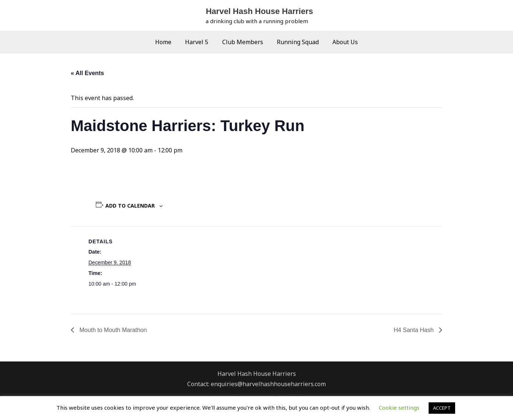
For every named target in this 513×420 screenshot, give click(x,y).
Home (167, 42)
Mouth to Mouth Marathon (112, 330)
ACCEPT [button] (442, 408)
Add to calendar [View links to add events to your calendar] (130, 206)
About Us (341, 42)
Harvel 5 (199, 42)
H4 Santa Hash (414, 330)
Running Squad (296, 42)
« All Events (87, 73)
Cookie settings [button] (399, 407)
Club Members (243, 42)
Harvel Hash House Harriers (259, 11)
